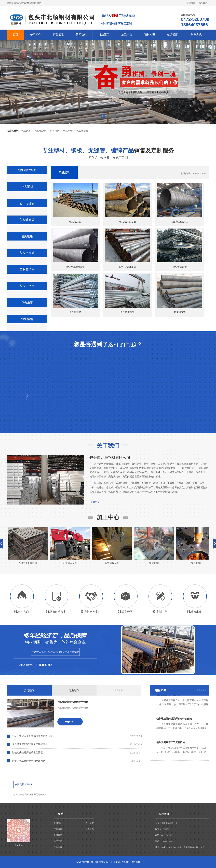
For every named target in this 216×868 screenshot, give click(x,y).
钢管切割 (154, 546)
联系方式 (196, 35)
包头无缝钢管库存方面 (168, 696)
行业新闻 (74, 690)
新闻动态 (81, 35)
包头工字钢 (27, 286)
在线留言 (191, 3)
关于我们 (108, 446)
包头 (16, 795)
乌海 (27, 795)
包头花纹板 (27, 269)
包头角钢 (55, 131)
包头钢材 (27, 187)
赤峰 (31, 795)
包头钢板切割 (112, 546)
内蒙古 (21, 795)
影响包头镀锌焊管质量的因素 (28, 753)
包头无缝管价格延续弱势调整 (73, 702)
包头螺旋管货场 (127, 203)
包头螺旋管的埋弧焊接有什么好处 (174, 720)
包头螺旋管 (82, 131)
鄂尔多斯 (42, 795)
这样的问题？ (108, 344)
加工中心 (127, 35)
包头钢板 (26, 131)
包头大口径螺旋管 (75, 248)
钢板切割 (196, 546)
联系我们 (203, 3)
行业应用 (104, 35)
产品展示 (58, 35)
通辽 (36, 795)
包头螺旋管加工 (180, 203)
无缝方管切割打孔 (28, 546)
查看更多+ (119, 690)
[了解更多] (95, 502)
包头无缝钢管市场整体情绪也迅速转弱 (32, 736)
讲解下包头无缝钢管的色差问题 (29, 761)
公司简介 (36, 35)
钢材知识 (150, 35)
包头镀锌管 (75, 294)
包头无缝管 (40, 131)
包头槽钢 (27, 319)
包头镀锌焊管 (27, 170)
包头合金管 (27, 253)
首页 (16, 35)
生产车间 (58, 841)
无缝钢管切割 (70, 546)
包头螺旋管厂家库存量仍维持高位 (30, 744)
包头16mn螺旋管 (127, 248)
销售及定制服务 (108, 151)
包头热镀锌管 (127, 294)
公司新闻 (29, 690)
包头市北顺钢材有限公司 (110, 457)
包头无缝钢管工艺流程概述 (171, 744)
